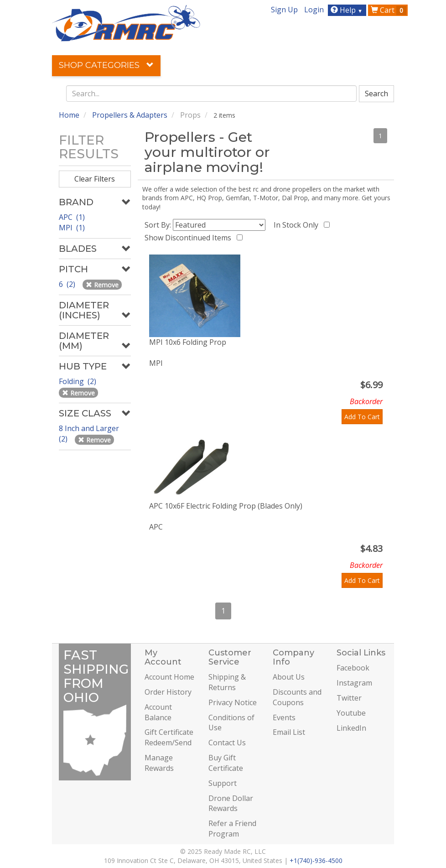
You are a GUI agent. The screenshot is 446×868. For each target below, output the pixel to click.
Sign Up (284, 10)
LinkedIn (351, 728)
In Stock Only (298, 225)
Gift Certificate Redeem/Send (169, 737)
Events (284, 717)
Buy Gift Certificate (226, 763)
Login (314, 10)
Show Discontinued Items (190, 238)
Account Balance (158, 712)
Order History (168, 692)
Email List (289, 732)
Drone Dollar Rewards (231, 803)
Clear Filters (95, 179)
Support (223, 783)
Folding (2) (78, 381)
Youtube (351, 713)
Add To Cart (362, 417)
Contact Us (227, 743)
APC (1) (72, 217)
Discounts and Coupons (297, 697)
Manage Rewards (159, 763)
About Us (289, 677)
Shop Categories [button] (106, 65)
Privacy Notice (233, 702)
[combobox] (212, 94)
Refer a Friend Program (232, 829)
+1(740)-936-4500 (316, 860)
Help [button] (348, 10)
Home (69, 115)
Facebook (353, 668)
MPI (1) (72, 228)
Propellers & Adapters (130, 115)
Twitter (349, 698)
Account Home (169, 677)
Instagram (354, 683)
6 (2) (68, 284)
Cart (389, 10)
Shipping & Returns (227, 682)
